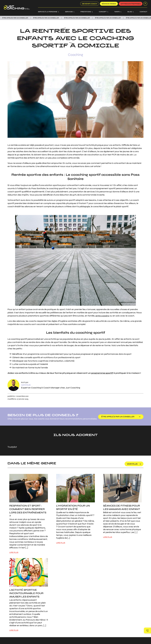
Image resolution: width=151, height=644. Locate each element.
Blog (130, 12)
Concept (103, 12)
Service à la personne (48, 12)
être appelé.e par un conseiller (119, 417)
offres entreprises (131, 4)
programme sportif (102, 373)
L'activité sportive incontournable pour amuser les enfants (26, 593)
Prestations (86, 12)
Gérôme (26, 385)
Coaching (75, 55)
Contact (143, 12)
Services (69, 12)
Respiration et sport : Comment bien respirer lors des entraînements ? (28, 511)
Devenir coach (90, 4)
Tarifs (117, 12)
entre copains (102, 316)
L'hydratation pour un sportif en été (73, 507)
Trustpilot (12, 447)
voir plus (132, 464)
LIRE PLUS (14, 552)
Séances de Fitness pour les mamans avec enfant (122, 507)
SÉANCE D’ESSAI (109, 4)
